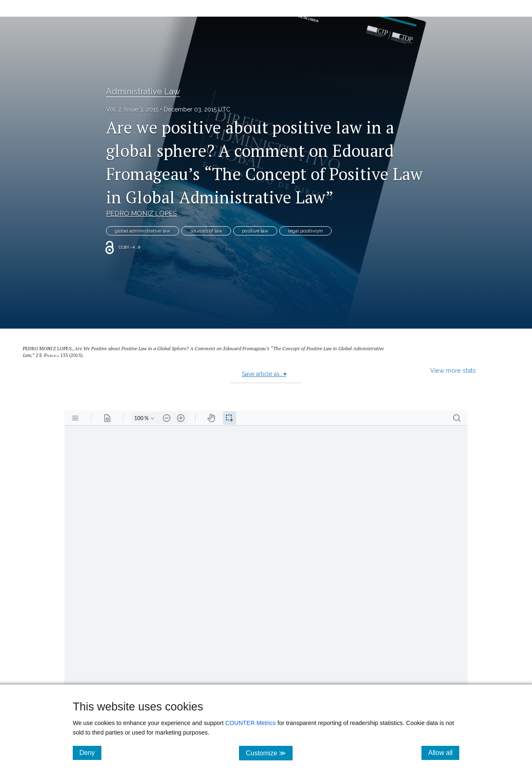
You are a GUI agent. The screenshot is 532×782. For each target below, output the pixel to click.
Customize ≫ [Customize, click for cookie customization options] (269, 753)
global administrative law (143, 231)
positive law (255, 231)
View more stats (453, 370)
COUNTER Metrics (251, 723)
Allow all (444, 752)
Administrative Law (143, 92)
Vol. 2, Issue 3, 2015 (132, 109)
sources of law (206, 231)
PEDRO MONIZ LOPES (142, 214)
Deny (90, 752)
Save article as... (264, 374)
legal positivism (305, 231)
